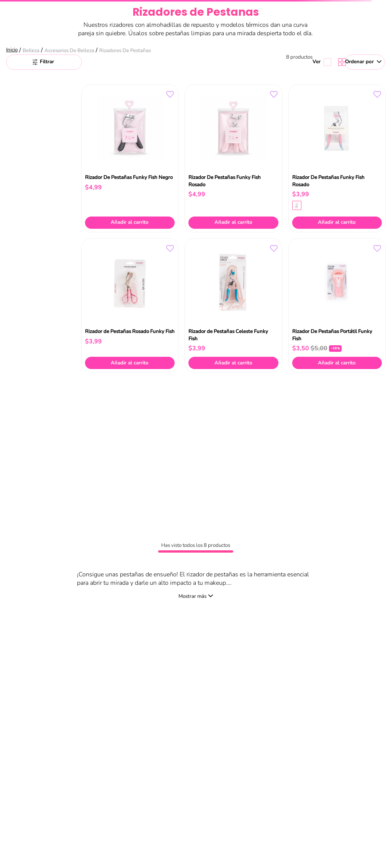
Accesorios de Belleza (69, 51)
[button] (297, 205)
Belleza (31, 51)
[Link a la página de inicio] (13, 50)
